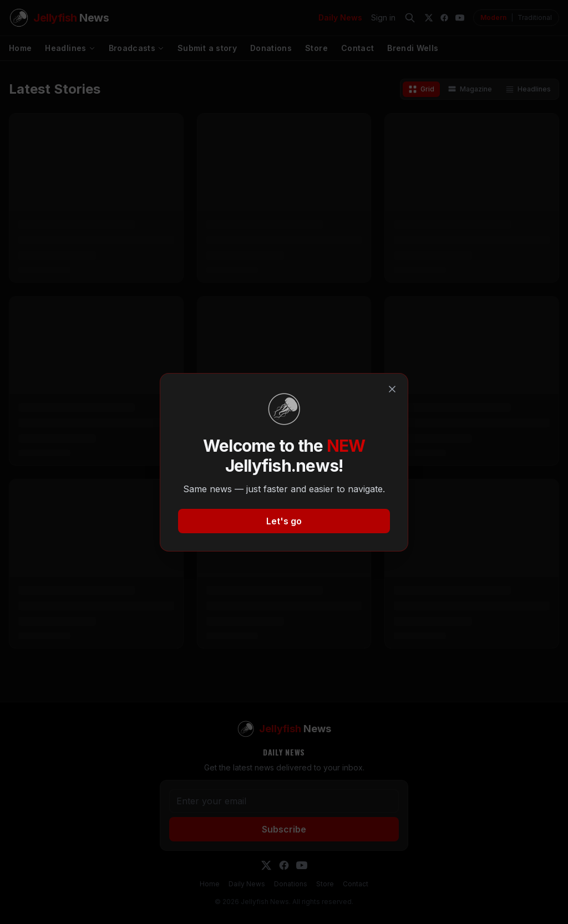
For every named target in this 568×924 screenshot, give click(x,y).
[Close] (392, 389)
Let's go (284, 521)
